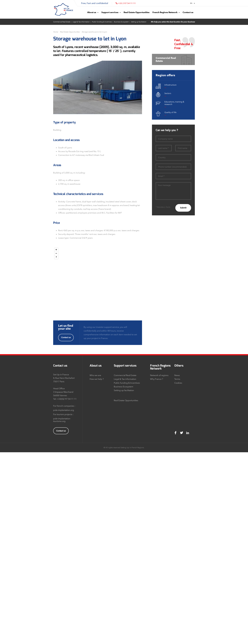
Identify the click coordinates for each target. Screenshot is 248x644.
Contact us (66, 337)
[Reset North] (56, 257)
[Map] (98, 278)
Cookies (178, 383)
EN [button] (193, 3)
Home (56, 32)
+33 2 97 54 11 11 (127, 3)
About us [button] (93, 12)
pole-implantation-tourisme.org (62, 420)
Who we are (95, 375)
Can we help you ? (167, 130)
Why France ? (157, 379)
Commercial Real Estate (62, 22)
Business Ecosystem (121, 22)
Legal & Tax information (81, 22)
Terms (177, 379)
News (177, 375)
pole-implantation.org (64, 410)
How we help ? (97, 379)
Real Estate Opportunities (70, 32)
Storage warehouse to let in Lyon (94, 32)
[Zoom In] (56, 250)
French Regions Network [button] (166, 12)
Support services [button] (111, 12)
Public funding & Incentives (102, 22)
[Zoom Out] (56, 253)
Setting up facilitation (139, 22)
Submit (183, 208)
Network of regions (159, 375)
